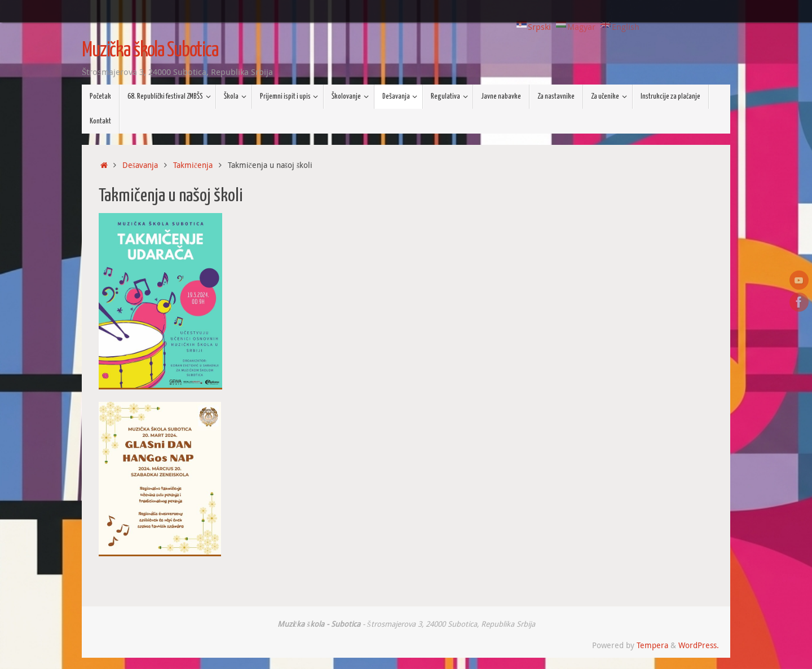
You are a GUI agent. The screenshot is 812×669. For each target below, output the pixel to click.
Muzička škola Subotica (150, 51)
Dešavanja (140, 165)
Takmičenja (193, 165)
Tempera (652, 645)
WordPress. (699, 645)
